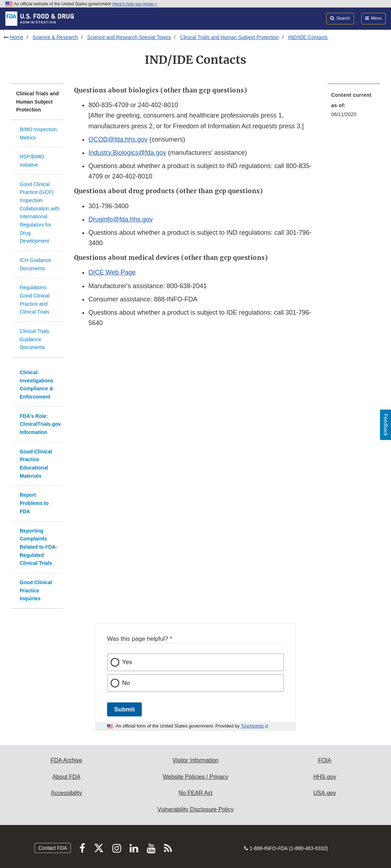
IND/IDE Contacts (308, 37)
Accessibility (66, 793)
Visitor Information (196, 760)
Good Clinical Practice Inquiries (36, 590)
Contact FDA (53, 848)
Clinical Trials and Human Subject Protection (230, 37)
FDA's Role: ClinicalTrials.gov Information (40, 424)
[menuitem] (354, 107)
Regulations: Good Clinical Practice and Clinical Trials (35, 300)
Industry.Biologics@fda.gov (127, 153)
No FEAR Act (195, 793)
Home (17, 37)
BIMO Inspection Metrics (38, 133)
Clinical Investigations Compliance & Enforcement (37, 385)
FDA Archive (66, 760)
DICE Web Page (112, 272)
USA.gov (325, 793)
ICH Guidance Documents (35, 264)
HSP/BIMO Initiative (32, 161)
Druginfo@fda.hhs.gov (120, 219)
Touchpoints (252, 726)
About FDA (66, 777)
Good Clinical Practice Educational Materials (36, 464)
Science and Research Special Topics (129, 37)
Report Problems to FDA (34, 503)
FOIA (325, 760)
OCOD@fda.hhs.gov (118, 139)
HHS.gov (325, 777)
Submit (124, 709)
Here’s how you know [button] (135, 4)
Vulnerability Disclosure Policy (196, 809)
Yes (127, 662)
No (126, 683)
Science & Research (55, 37)
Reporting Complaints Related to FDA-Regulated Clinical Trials (38, 547)
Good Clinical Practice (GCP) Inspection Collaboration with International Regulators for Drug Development (40, 213)
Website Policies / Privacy (196, 777)
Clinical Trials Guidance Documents (34, 339)
